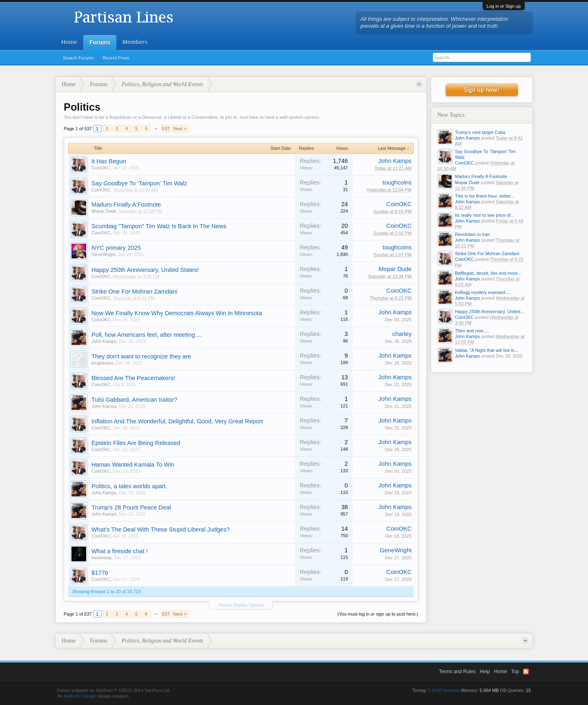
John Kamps (395, 161)
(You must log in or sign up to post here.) (378, 614)
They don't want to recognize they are (141, 356)
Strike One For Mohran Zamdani (134, 291)
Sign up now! (482, 90)
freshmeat (101, 558)
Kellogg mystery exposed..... (483, 292)
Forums (100, 42)
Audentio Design (80, 696)
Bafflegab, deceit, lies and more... (488, 273)
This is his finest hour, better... (485, 196)
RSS (526, 672)
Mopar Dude (104, 211)
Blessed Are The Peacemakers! (133, 378)
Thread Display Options (241, 605)
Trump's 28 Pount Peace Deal (131, 507)
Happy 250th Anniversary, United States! (145, 270)
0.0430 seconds (444, 690)
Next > (180, 129)
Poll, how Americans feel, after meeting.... (147, 335)
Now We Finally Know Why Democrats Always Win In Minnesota (177, 313)
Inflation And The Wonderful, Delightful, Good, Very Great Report (177, 421)
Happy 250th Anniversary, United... (489, 311)
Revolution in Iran (472, 234)
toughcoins (397, 182)
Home (69, 42)
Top (515, 672)
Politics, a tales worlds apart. (129, 486)
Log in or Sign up (504, 6)
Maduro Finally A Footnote (126, 205)
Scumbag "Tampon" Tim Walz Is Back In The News (159, 226)
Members (135, 42)
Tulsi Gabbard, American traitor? (134, 400)
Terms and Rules (457, 672)
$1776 (100, 573)
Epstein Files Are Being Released (136, 443)
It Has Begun (109, 161)
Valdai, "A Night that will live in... (487, 350)
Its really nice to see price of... (485, 215)
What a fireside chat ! (120, 551)
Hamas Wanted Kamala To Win (133, 465)
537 (166, 129)
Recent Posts (116, 58)
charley (402, 334)
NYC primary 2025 (116, 248)
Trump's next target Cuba (480, 132)
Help (485, 672)
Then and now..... (472, 331)
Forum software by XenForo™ (114, 690)
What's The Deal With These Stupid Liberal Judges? (161, 529)
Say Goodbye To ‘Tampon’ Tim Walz (139, 183)
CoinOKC (101, 168)
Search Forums (78, 58)
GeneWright (104, 254)
